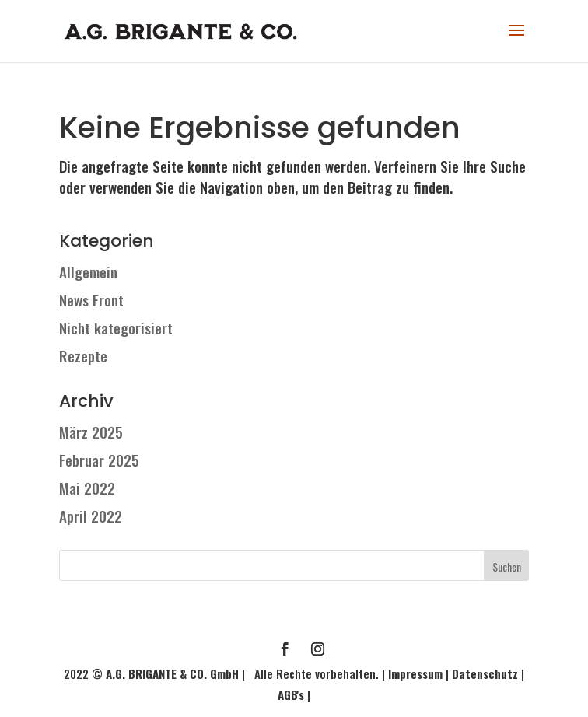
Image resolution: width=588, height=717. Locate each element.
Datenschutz (485, 673)
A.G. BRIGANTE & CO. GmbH (174, 673)
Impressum (415, 673)
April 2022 (91, 516)
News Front (91, 299)
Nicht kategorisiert (116, 327)
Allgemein (88, 271)
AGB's (291, 694)
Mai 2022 (87, 488)
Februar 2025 (99, 460)
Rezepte (83, 355)
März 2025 (91, 432)
